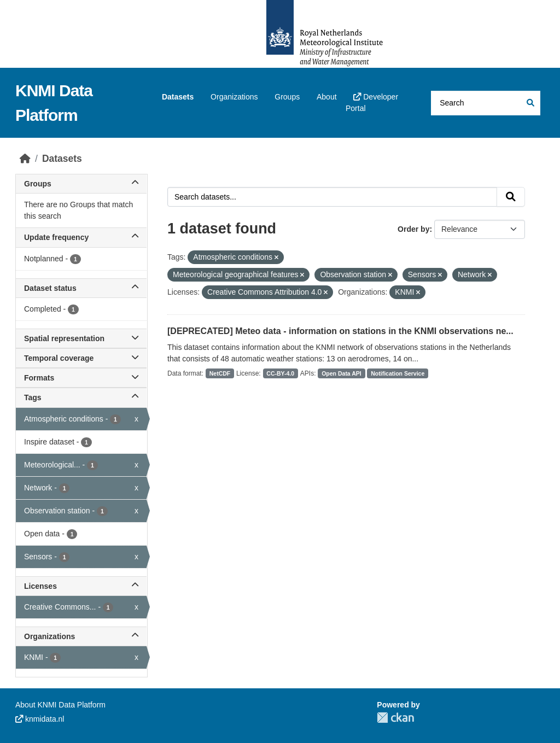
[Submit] (530, 103)
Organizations (234, 97)
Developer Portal (372, 103)
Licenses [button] (81, 586)
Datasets (178, 97)
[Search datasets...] (486, 103)
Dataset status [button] (81, 288)
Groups (287, 97)
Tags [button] (81, 397)
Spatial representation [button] (81, 338)
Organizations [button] (81, 636)
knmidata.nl (40, 719)
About (327, 97)
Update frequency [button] (81, 237)
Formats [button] (81, 378)
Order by (413, 229)
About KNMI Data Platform (60, 705)
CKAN (395, 718)
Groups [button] (81, 184)
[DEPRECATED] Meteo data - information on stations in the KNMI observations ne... (340, 331)
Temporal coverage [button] (81, 358)
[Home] (25, 159)
